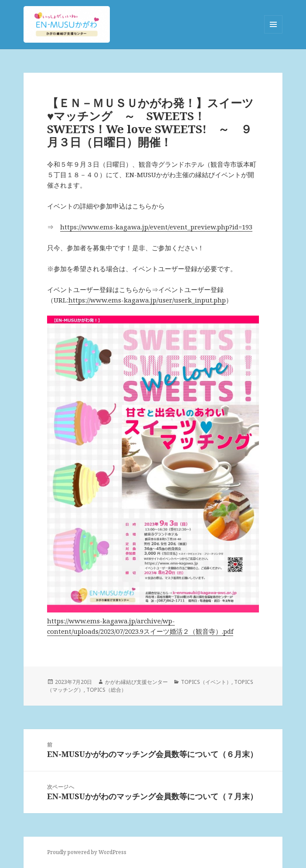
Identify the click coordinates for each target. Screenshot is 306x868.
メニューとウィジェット (273, 33)
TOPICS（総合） (106, 690)
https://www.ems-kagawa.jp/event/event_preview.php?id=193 (156, 227)
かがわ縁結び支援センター (136, 682)
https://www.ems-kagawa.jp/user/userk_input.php (147, 300)
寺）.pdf (221, 631)
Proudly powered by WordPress (87, 852)
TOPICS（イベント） (206, 682)
